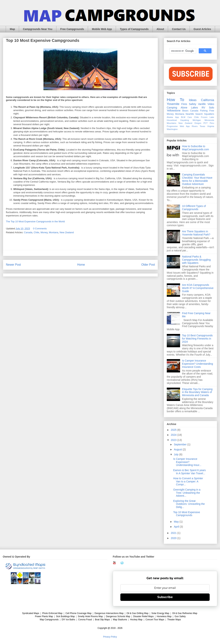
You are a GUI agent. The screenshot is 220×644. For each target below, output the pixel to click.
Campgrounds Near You (38, 29)
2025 (174, 430)
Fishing (204, 111)
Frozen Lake (208, 117)
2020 (174, 538)
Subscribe (165, 597)
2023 (174, 440)
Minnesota (209, 120)
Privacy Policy (110, 637)
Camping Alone (177, 108)
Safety (193, 104)
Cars (190, 117)
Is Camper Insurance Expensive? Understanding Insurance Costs (198, 364)
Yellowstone (174, 111)
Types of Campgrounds (134, 29)
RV (203, 108)
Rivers (195, 126)
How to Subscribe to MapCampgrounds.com (196, 148)
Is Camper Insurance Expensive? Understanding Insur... (187, 462)
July (176, 454)
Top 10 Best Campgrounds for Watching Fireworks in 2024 (197, 339)
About (160, 29)
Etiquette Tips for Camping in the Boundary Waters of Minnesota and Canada (197, 392)
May (177, 522)
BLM (183, 117)
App (177, 117)
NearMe (190, 114)
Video (211, 104)
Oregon (198, 123)
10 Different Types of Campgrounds (194, 208)
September (180, 444)
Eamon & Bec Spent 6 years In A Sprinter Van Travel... (189, 472)
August (178, 449)
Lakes (194, 108)
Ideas (193, 100)
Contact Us (179, 29)
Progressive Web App (178, 126)
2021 (174, 533)
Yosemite (173, 104)
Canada (28, 232)
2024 (174, 435)
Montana (54, 232)
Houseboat (172, 120)
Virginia (211, 126)
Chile (36, 232)
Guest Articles (202, 29)
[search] (182, 51)
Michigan (197, 120)
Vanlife (202, 104)
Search (199, 114)
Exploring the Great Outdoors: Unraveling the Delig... (189, 504)
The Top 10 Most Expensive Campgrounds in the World (35, 221)
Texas (202, 126)
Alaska (170, 117)
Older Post (148, 265)
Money (44, 232)
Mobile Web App (102, 29)
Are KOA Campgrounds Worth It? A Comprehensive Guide (198, 288)
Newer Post (13, 265)
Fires (184, 104)
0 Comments (40, 229)
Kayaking (185, 120)
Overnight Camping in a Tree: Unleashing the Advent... (187, 493)
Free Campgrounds (72, 29)
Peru (212, 123)
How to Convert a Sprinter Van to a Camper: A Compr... (188, 481)
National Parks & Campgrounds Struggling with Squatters (196, 260)
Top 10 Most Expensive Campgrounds (187, 514)
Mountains (172, 123)
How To (175, 100)
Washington (172, 129)
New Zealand (67, 232)
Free (212, 111)
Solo (211, 108)
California (208, 100)
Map (12, 29)
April (177, 527)
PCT (205, 123)
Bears (185, 111)
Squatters (209, 114)
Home (81, 265)
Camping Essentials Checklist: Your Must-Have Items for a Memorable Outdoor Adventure (197, 179)
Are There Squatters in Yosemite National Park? (196, 233)
